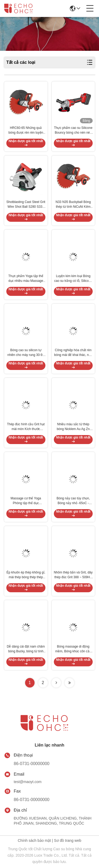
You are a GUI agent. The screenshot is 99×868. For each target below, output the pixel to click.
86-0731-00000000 (32, 764)
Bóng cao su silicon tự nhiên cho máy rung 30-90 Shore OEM (26, 353)
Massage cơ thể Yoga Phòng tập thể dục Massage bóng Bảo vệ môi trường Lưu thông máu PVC (26, 501)
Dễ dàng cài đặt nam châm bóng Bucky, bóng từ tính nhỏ (26, 649)
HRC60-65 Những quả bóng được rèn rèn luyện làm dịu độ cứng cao (26, 130)
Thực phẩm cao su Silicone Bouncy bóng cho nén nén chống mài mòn (73, 130)
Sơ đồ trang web (67, 840)
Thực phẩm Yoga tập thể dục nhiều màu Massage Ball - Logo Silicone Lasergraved (26, 279)
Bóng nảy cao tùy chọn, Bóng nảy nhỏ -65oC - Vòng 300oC (73, 501)
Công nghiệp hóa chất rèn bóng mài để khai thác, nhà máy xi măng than (73, 353)
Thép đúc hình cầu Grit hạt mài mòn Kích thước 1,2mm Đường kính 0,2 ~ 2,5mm (26, 427)
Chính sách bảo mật (34, 840)
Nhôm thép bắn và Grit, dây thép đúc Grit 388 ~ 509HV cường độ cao (73, 575)
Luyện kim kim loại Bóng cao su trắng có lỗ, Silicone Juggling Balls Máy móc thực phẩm (73, 279)
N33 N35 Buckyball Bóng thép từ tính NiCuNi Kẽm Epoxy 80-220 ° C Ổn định (73, 205)
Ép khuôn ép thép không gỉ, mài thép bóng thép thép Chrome (26, 575)
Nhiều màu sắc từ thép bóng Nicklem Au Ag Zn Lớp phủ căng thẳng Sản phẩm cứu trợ (73, 427)
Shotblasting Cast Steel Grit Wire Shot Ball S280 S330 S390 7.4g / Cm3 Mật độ (26, 205)
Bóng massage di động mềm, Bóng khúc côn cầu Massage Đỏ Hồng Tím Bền (73, 649)
